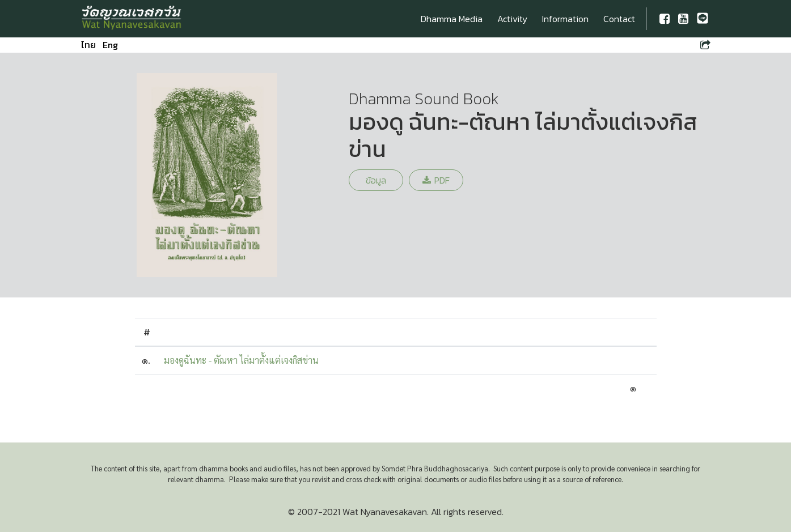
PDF (436, 180)
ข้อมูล (376, 180)
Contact (619, 19)
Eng (110, 45)
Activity (512, 19)
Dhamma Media (452, 19)
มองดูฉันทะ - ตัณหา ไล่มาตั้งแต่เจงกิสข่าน (241, 360)
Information (565, 19)
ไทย (88, 45)
